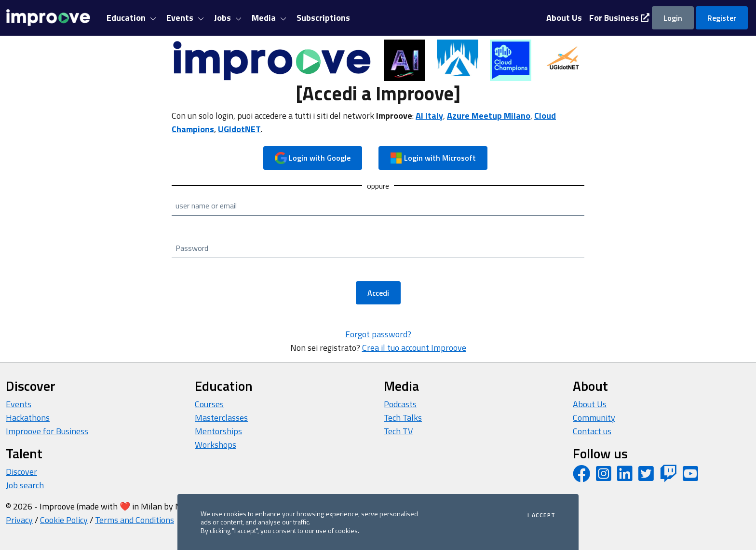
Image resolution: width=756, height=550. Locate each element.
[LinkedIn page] (625, 477)
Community (594, 418)
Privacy (19, 520)
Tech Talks (403, 418)
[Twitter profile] (646, 477)
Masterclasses (221, 418)
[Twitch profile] (668, 477)
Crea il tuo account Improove (414, 348)
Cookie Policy (64, 520)
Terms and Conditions (135, 520)
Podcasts (400, 404)
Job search (25, 485)
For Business (619, 18)
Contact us (592, 431)
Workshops (216, 445)
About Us (590, 404)
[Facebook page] (581, 477)
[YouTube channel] (690, 477)
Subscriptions (323, 18)
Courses (209, 404)
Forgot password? (378, 334)
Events (19, 404)
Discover (21, 472)
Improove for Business (47, 431)
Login (673, 18)
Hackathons (28, 418)
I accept (541, 515)
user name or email (206, 206)
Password (192, 248)
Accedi (378, 293)
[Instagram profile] (604, 477)
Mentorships (218, 431)
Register (722, 18)
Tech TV (398, 431)
